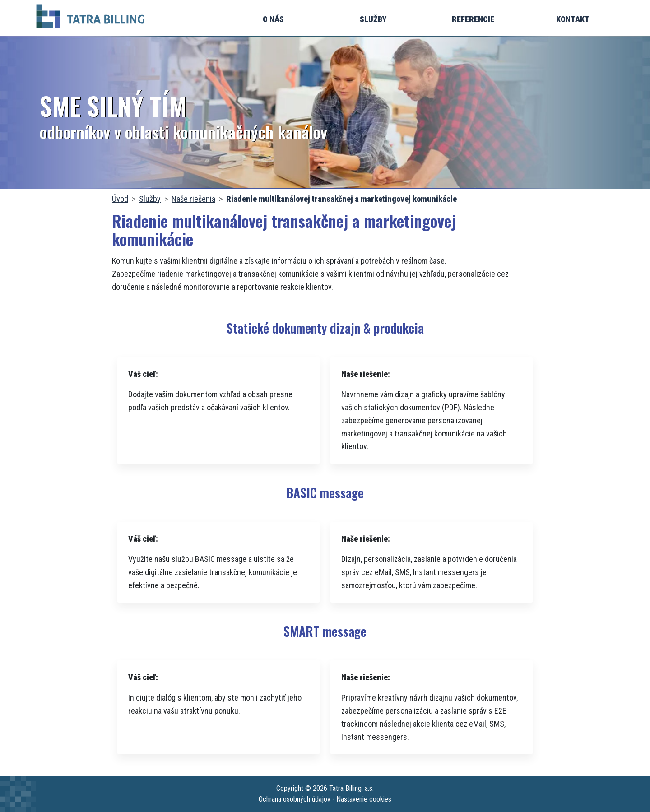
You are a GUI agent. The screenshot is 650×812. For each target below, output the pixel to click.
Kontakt (573, 19)
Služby (373, 19)
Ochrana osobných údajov (295, 799)
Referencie (473, 19)
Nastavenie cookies (364, 799)
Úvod (120, 199)
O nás (273, 19)
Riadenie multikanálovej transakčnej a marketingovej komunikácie (341, 199)
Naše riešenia (193, 199)
